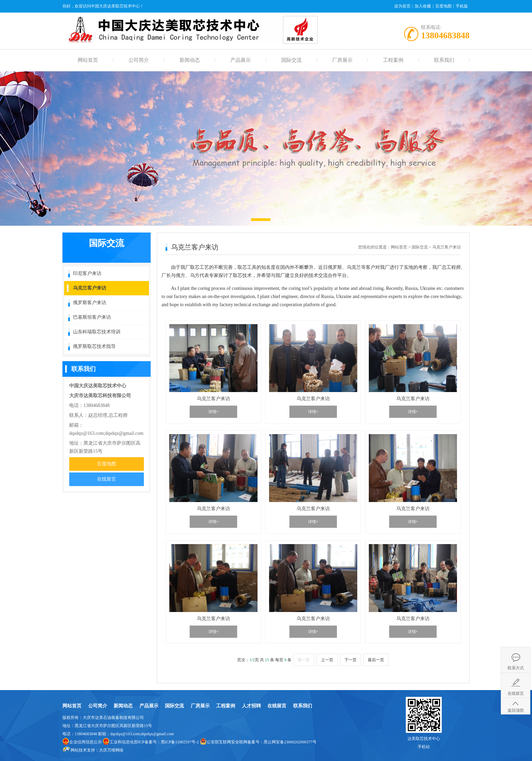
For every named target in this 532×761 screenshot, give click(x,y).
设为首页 (402, 6)
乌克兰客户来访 (90, 288)
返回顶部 (516, 710)
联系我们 (444, 60)
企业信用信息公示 (85, 742)
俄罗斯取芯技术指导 (94, 346)
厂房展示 (342, 60)
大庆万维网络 (111, 750)
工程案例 (393, 60)
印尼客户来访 (87, 273)
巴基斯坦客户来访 (92, 317)
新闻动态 (190, 60)
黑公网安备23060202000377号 (290, 742)
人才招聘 (251, 706)
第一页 (304, 660)
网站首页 (88, 60)
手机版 (462, 6)
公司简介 (139, 60)
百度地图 (443, 6)
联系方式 (516, 668)
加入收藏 (423, 6)
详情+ (214, 412)
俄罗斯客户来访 (90, 303)
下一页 (350, 660)
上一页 (327, 660)
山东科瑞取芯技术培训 (97, 332)
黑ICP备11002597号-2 (180, 742)
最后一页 (376, 660)
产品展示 (241, 60)
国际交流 (291, 60)
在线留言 (107, 479)
